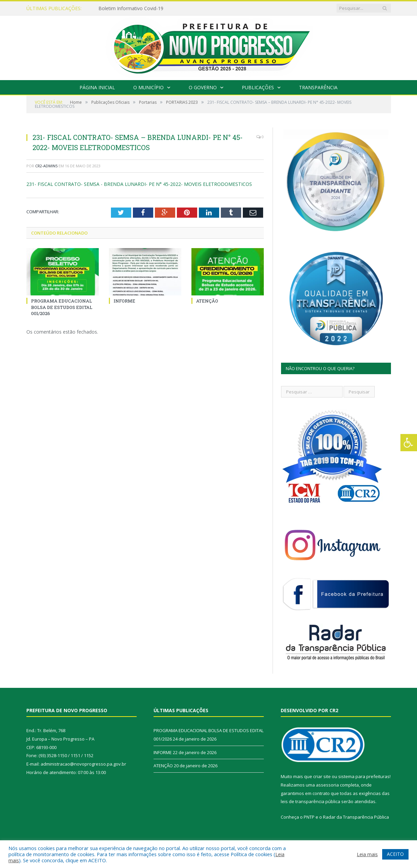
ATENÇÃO (207, 301)
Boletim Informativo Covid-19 (131, 8)
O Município (148, 87)
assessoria (327, 785)
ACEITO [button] (395, 854)
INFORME (124, 301)
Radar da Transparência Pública (356, 817)
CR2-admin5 (46, 166)
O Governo (203, 87)
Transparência (318, 87)
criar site (322, 776)
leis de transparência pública (310, 801)
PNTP (309, 817)
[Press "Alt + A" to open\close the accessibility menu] (409, 443)
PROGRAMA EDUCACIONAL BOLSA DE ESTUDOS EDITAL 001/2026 (62, 307)
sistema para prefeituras (364, 776)
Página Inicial (97, 87)
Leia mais (367, 854)
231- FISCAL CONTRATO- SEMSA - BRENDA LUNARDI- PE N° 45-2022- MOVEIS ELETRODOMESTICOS (139, 184)
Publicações (258, 87)
